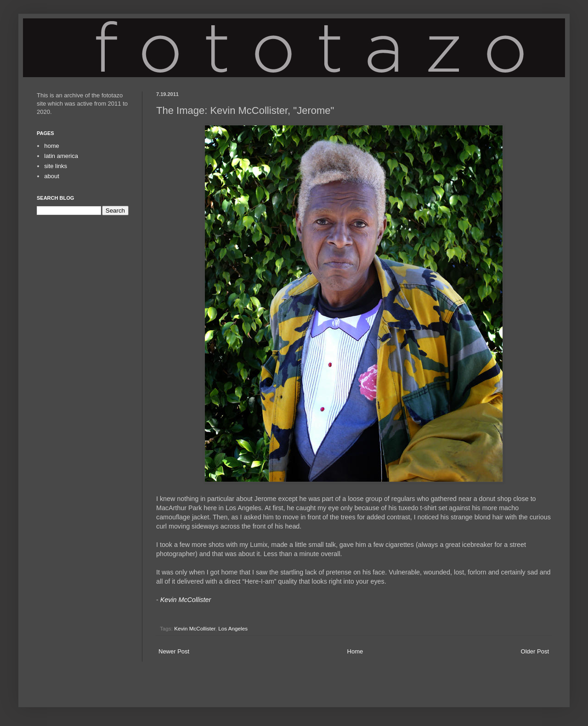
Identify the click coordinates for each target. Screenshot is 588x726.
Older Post (535, 651)
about (52, 176)
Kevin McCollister (195, 628)
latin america (61, 156)
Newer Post (174, 651)
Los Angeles (233, 628)
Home (355, 651)
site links (56, 166)
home (52, 146)
